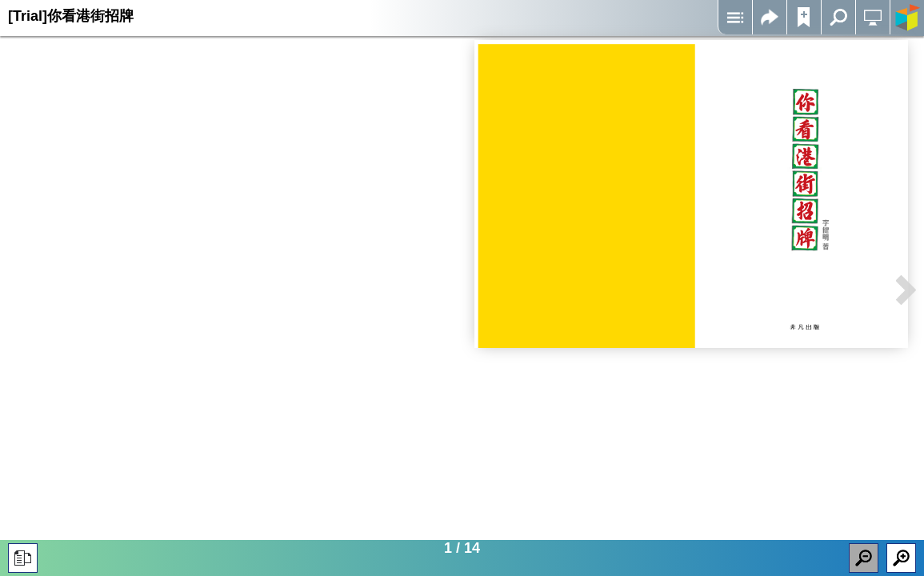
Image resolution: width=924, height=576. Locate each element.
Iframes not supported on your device (692, 194)
